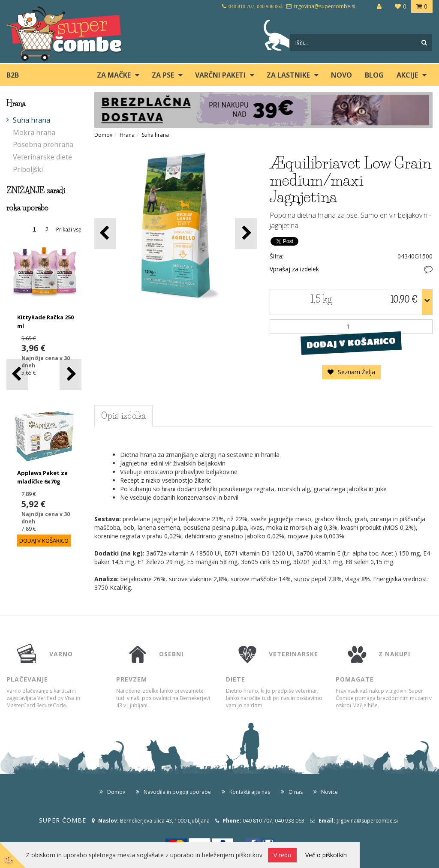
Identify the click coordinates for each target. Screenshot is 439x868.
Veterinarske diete (42, 157)
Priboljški (28, 169)
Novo (341, 75)
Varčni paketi (220, 75)
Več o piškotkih (326, 855)
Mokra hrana (34, 132)
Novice (329, 792)
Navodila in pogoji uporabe (177, 792)
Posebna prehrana (43, 144)
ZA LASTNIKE (288, 75)
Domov (103, 135)
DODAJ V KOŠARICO (351, 342)
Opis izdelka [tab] (123, 416)
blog (374, 75)
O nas (296, 792)
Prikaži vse (69, 230)
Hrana (127, 135)
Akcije (407, 75)
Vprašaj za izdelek (294, 269)
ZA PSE (163, 75)
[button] (71, 374)
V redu (282, 855)
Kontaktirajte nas (250, 792)
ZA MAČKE (114, 75)
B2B (13, 75)
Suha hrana (32, 120)
